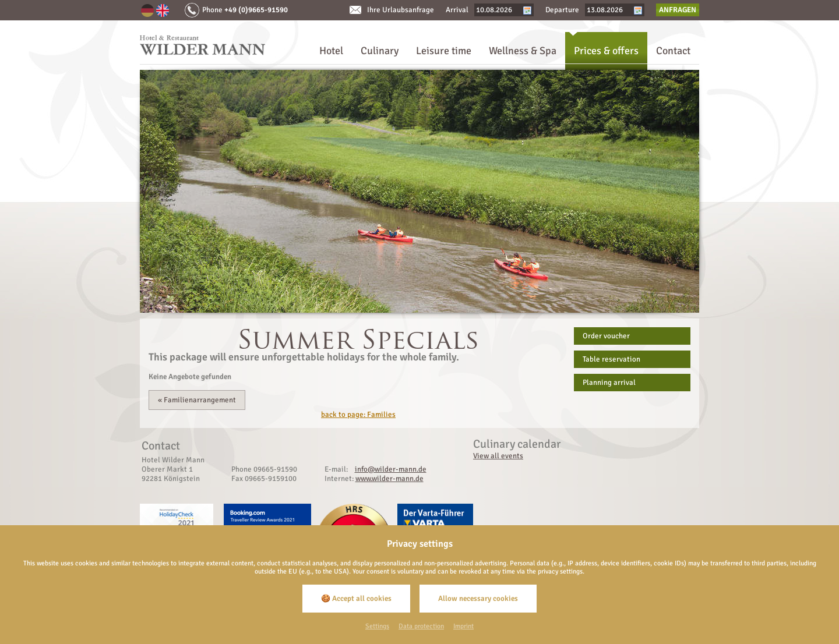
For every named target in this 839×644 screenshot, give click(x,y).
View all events (498, 456)
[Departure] (610, 10)
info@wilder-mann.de (391, 469)
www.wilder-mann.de (389, 479)
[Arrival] (499, 10)
